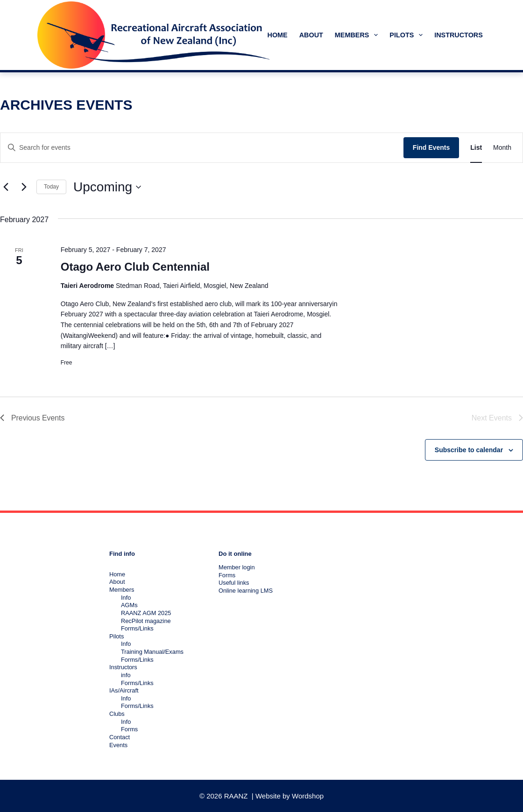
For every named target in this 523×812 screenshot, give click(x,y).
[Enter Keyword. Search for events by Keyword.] (202, 148)
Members (358, 35)
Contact (120, 737)
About (311, 35)
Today (51, 187)
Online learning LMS (246, 591)
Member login (237, 567)
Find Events (431, 147)
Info (126, 598)
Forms (129, 729)
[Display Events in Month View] (502, 148)
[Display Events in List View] (476, 148)
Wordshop (308, 796)
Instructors (465, 35)
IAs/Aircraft (124, 690)
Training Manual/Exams (152, 652)
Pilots (408, 35)
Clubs (117, 714)
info (126, 675)
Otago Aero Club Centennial (135, 267)
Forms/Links (137, 628)
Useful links (234, 583)
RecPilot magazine (146, 621)
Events (118, 745)
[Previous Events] (6, 187)
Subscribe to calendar (469, 450)
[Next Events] (24, 187)
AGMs (129, 605)
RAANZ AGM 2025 (146, 613)
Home (278, 35)
